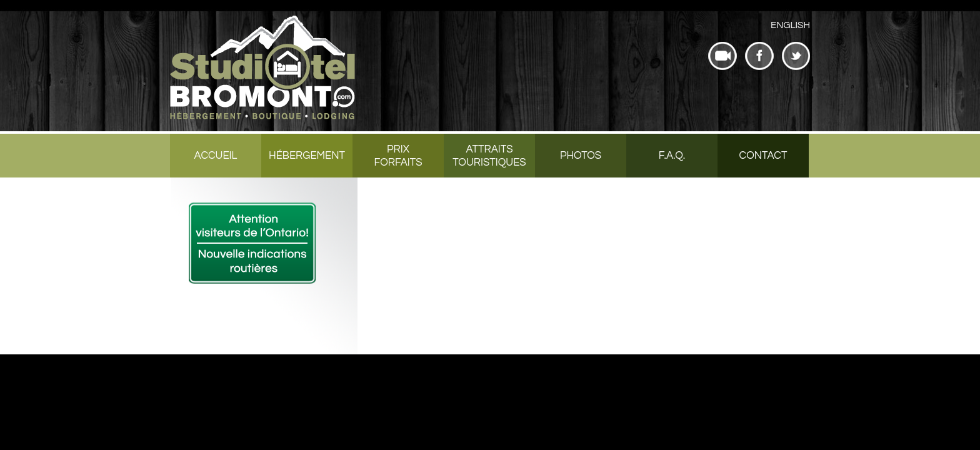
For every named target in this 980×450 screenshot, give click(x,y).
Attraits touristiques (489, 156)
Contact (763, 156)
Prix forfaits (398, 156)
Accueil (216, 156)
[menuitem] (790, 25)
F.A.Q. (672, 156)
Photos (581, 156)
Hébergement (307, 156)
